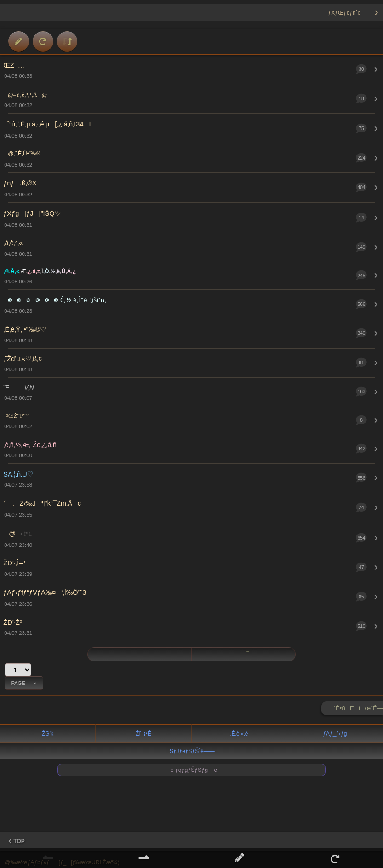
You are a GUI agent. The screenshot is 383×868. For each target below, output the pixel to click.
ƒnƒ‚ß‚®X (20, 183)
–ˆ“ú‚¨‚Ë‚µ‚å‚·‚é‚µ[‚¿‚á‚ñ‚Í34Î (47, 124)
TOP (17, 841)
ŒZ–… (14, 65)
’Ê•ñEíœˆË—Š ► (359, 710)
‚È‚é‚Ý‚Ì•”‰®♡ (25, 329)
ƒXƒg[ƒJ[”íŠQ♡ (32, 213)
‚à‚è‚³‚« (13, 243)
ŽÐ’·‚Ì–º (14, 563)
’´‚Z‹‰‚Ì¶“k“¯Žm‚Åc (42, 503)
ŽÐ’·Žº (13, 622)
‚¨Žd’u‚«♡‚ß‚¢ (23, 359)
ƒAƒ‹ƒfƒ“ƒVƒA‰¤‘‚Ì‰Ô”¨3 (45, 592)
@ (17, 533)
